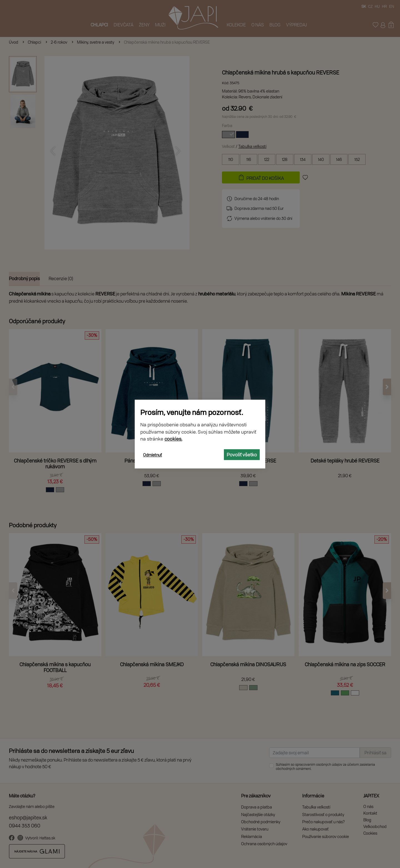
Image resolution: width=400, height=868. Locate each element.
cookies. (173, 439)
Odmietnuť (152, 455)
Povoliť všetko (242, 455)
